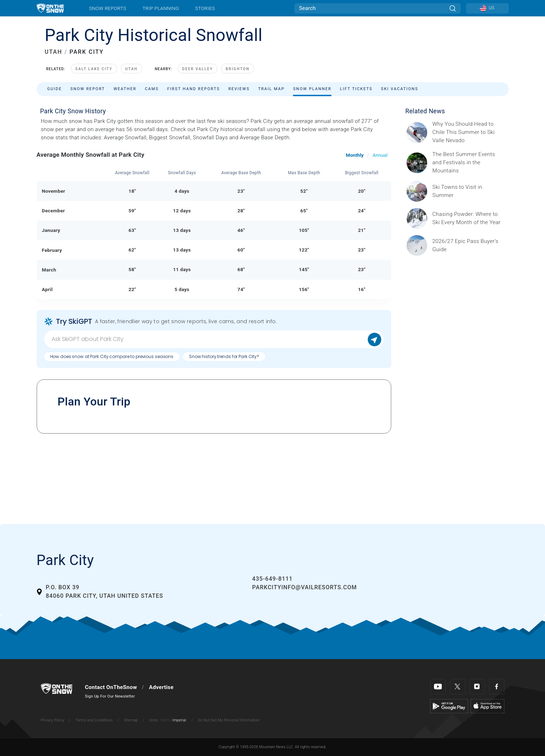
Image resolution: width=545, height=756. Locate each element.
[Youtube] (438, 687)
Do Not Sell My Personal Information (229, 720)
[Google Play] (449, 706)
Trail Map (271, 89)
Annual (380, 155)
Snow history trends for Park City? (224, 356)
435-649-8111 (272, 579)
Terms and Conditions (94, 720)
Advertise (161, 687)
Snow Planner (312, 89)
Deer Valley (198, 69)
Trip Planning (161, 8)
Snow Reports (108, 8)
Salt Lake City (94, 69)
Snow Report (88, 89)
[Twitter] (458, 687)
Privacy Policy (53, 720)
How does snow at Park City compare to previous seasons (112, 356)
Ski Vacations (399, 89)
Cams (152, 89)
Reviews (239, 89)
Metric (166, 720)
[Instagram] (477, 687)
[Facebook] (497, 687)
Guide (55, 89)
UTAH (54, 52)
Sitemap (131, 720)
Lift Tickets (356, 89)
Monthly (355, 155)
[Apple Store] (488, 706)
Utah (132, 69)
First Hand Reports (194, 89)
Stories (205, 8)
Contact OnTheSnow (111, 687)
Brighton (238, 69)
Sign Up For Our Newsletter (110, 696)
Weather (125, 89)
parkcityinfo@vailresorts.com (304, 587)
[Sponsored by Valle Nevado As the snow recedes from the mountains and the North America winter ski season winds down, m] (468, 132)
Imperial (179, 720)
